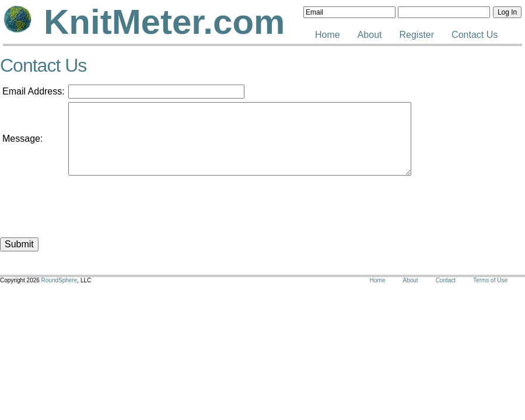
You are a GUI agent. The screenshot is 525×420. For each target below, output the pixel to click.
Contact (446, 280)
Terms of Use (490, 280)
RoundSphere (60, 280)
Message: (22, 139)
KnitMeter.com (164, 22)
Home (328, 35)
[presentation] (157, 202)
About (370, 35)
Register (417, 35)
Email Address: (34, 91)
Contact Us (475, 35)
